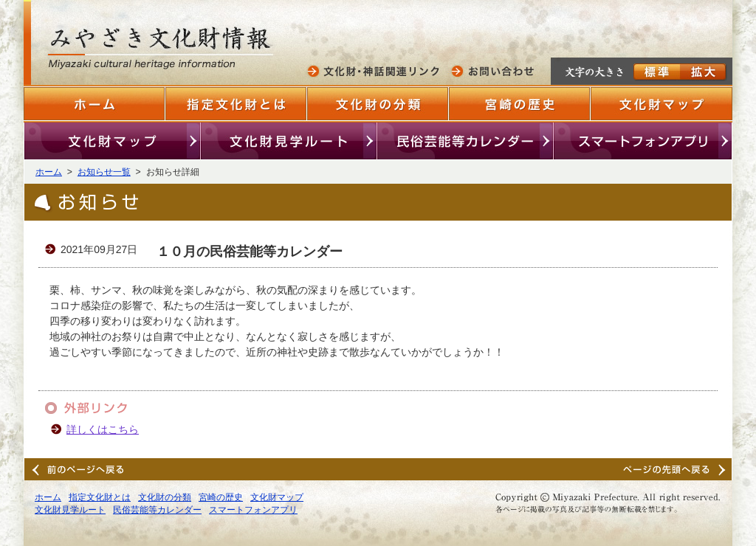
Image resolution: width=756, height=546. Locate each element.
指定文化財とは (236, 104)
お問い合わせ (494, 71)
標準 (657, 72)
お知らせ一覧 (104, 172)
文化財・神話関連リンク (376, 71)
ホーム (94, 104)
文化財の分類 (378, 104)
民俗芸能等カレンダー (465, 141)
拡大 (704, 72)
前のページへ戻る (80, 469)
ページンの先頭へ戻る (676, 469)
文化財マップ (661, 104)
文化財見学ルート (289, 141)
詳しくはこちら (103, 429)
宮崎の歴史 (520, 104)
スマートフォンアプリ (643, 141)
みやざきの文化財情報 (164, 50)
